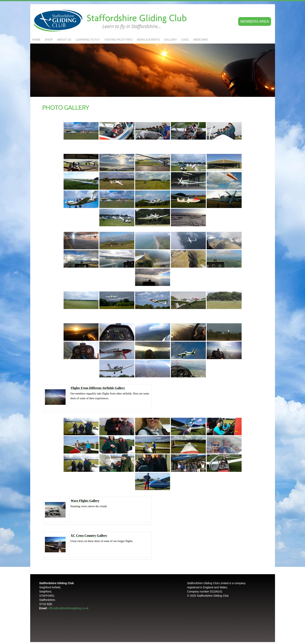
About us (64, 40)
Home (36, 40)
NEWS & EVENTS (148, 40)
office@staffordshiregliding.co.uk (68, 608)
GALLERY (170, 40)
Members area (255, 21)
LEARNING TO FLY (88, 40)
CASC (185, 40)
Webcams (200, 40)
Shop (49, 40)
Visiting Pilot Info (118, 40)
